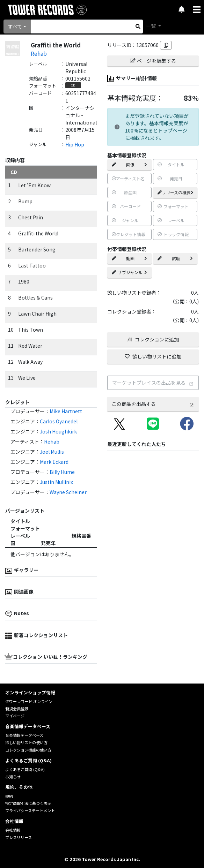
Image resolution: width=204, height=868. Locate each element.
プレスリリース (19, 837)
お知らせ (13, 777)
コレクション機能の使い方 (28, 750)
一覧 (151, 26)
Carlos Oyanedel (59, 421)
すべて (15, 27)
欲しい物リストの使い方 (26, 742)
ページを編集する (153, 61)
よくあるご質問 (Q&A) (25, 769)
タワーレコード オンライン (29, 701)
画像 (129, 164)
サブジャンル (129, 272)
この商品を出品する (153, 404)
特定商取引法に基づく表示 (28, 803)
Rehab (39, 53)
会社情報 (13, 830)
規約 (9, 796)
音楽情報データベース (24, 735)
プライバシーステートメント (30, 810)
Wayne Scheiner (68, 492)
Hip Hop (75, 144)
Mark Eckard (54, 462)
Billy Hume (62, 472)
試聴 (175, 258)
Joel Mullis (52, 452)
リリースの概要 (176, 192)
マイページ (15, 716)
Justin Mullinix (56, 482)
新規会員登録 (17, 709)
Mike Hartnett (66, 411)
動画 (129, 258)
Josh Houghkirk (58, 431)
